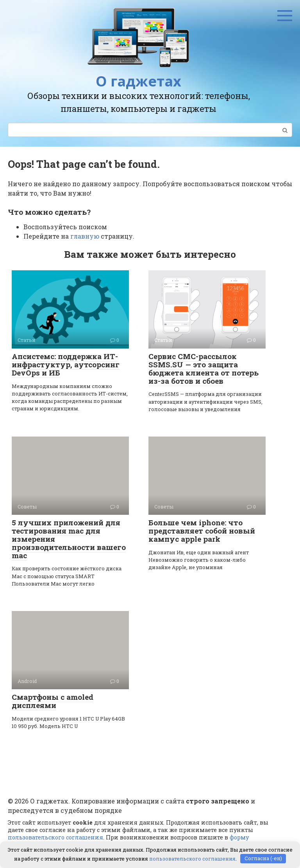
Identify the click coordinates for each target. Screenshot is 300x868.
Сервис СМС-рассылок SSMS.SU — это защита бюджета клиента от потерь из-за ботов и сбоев (204, 368)
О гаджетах (138, 81)
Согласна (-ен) (263, 858)
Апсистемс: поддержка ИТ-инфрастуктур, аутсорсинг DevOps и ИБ (66, 364)
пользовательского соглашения (55, 837)
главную (85, 236)
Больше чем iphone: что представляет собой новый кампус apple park (202, 531)
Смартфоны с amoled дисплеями (53, 701)
